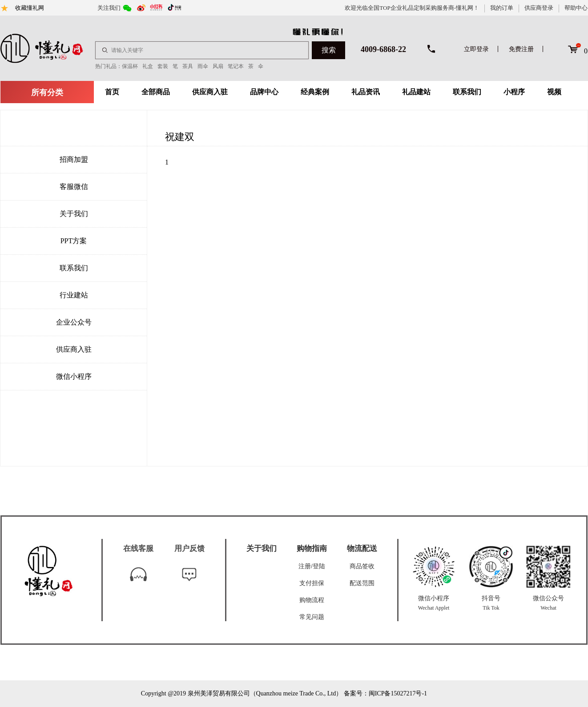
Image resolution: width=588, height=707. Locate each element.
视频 (554, 92)
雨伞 (203, 66)
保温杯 (130, 66)
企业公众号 (74, 322)
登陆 (319, 566)
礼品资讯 (366, 92)
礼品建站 (416, 92)
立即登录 (476, 49)
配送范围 (362, 583)
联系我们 (467, 92)
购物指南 (312, 548)
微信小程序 (74, 376)
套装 (163, 66)
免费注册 (521, 49)
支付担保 (312, 583)
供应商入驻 (210, 92)
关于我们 (74, 214)
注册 (305, 566)
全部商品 (156, 92)
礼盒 (148, 66)
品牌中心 (264, 92)
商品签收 (362, 566)
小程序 (514, 92)
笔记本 (236, 66)
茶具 (188, 66)
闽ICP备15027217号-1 (398, 693)
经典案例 (315, 92)
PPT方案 (74, 241)
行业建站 (74, 295)
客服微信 (74, 187)
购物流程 (312, 600)
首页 (112, 92)
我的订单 (502, 8)
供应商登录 (539, 8)
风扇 (218, 66)
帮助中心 (576, 8)
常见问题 (312, 617)
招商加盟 (74, 159)
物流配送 (362, 548)
